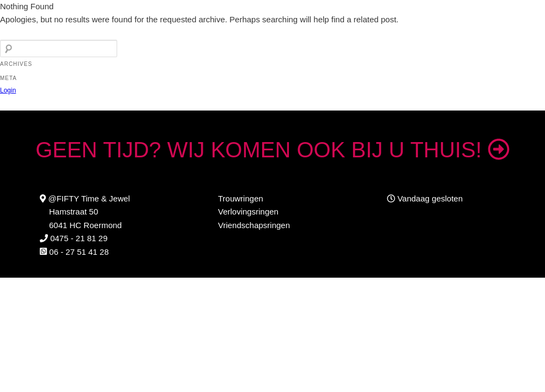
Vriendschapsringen (254, 225)
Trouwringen (241, 198)
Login (8, 90)
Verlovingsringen (248, 212)
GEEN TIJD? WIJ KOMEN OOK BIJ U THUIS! (272, 150)
